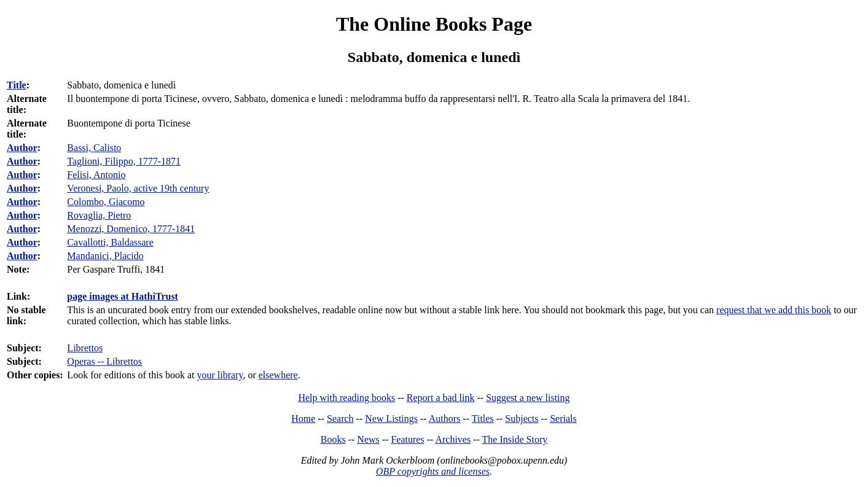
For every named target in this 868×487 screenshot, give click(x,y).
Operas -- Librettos (104, 361)
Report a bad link (441, 398)
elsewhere (278, 375)
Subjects (522, 419)
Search (340, 419)
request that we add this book (774, 310)
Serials (563, 419)
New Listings (391, 419)
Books (333, 439)
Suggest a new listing (528, 398)
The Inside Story (515, 439)
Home (303, 419)
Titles (483, 419)
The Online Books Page (434, 24)
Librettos (85, 348)
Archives (453, 439)
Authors (445, 419)
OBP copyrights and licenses (433, 471)
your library (220, 375)
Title (17, 85)
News (368, 439)
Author (22, 148)
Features (407, 439)
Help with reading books (346, 398)
